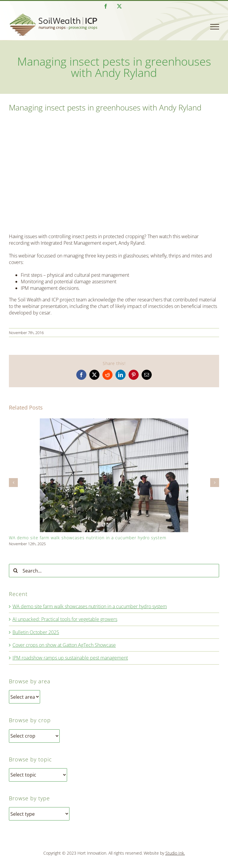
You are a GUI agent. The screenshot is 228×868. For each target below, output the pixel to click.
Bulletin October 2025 (36, 632)
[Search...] (114, 571)
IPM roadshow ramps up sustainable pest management (70, 658)
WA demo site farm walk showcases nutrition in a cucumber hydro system (88, 538)
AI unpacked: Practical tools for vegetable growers (65, 619)
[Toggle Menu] (215, 27)
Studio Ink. (175, 853)
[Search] (16, 571)
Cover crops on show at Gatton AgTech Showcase (64, 645)
